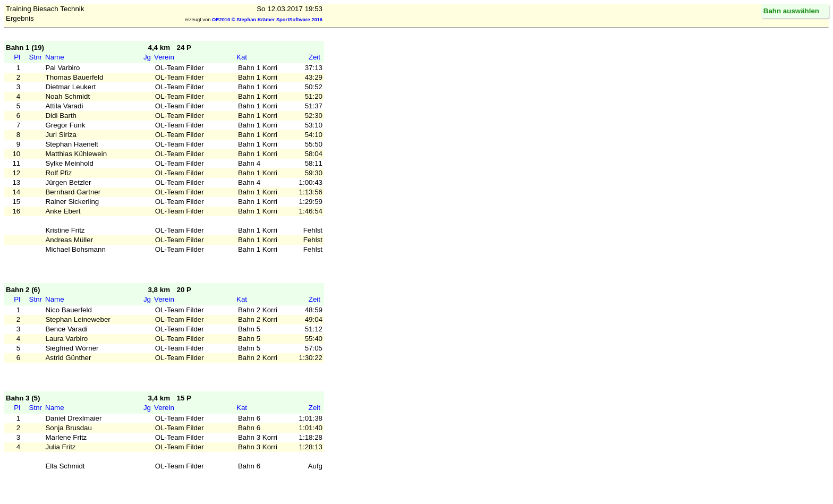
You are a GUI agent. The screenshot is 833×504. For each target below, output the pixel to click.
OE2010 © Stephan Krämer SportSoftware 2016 (267, 20)
